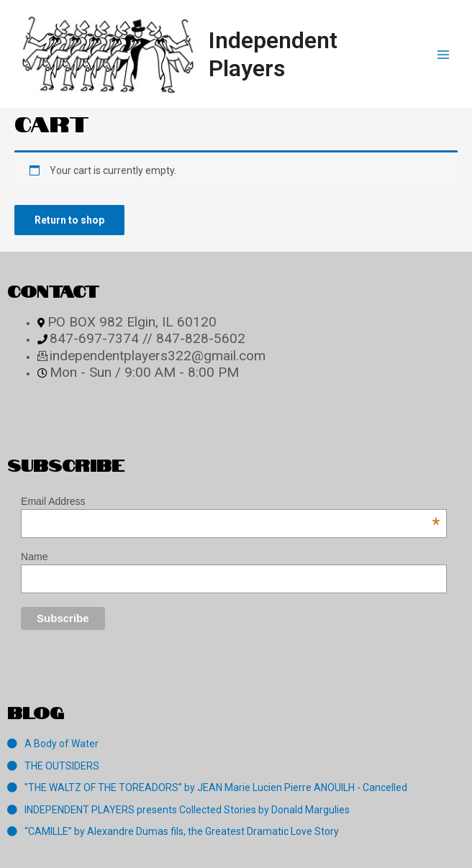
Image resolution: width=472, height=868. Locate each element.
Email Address (230, 501)
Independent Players (273, 54)
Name (34, 557)
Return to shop (69, 220)
